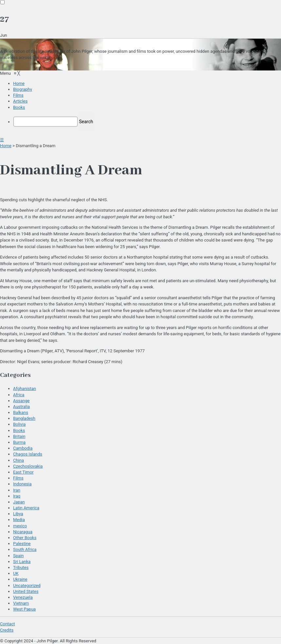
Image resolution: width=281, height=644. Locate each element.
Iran (17, 490)
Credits (7, 630)
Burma (19, 442)
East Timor (23, 472)
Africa (19, 395)
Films (18, 478)
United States (26, 591)
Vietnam (21, 603)
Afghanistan (25, 389)
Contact (7, 624)
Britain (19, 436)
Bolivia (19, 424)
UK (16, 573)
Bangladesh (24, 418)
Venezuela (23, 597)
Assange (21, 401)
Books (19, 430)
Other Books (25, 538)
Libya (18, 514)
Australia (21, 407)
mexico (20, 526)
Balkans (21, 412)
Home (6, 146)
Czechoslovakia (28, 466)
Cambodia (23, 448)
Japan (19, 502)
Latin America (26, 508)
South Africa (25, 549)
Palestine (22, 544)
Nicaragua (23, 532)
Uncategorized (27, 585)
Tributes (21, 567)
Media (19, 520)
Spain (18, 556)
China (19, 460)
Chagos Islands (28, 454)
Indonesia (22, 484)
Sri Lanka (22, 562)
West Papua (24, 609)
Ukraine (20, 579)
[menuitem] (19, 83)
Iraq (17, 496)
